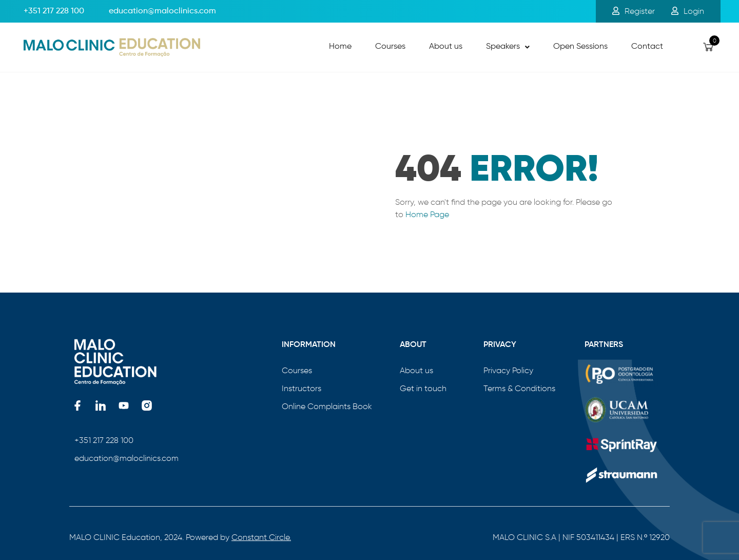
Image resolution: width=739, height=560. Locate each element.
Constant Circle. (261, 537)
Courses (390, 47)
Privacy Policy (508, 370)
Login (688, 11)
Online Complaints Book (327, 406)
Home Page (427, 214)
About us (446, 47)
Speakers (508, 47)
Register (634, 11)
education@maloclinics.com (127, 458)
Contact (647, 47)
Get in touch (423, 388)
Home (340, 47)
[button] (508, 47)
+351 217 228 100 (54, 11)
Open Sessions (580, 47)
